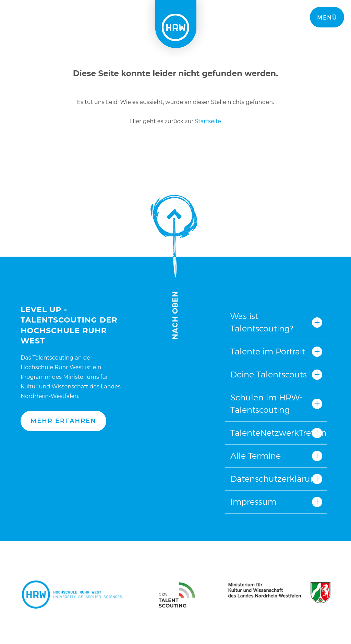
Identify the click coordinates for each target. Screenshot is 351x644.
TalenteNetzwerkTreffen (276, 433)
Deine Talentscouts (269, 374)
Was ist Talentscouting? (262, 322)
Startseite (208, 121)
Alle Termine (256, 456)
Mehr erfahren (63, 421)
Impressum (253, 502)
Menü (327, 18)
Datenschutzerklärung (276, 479)
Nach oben (174, 267)
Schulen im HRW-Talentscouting (267, 404)
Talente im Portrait (268, 352)
